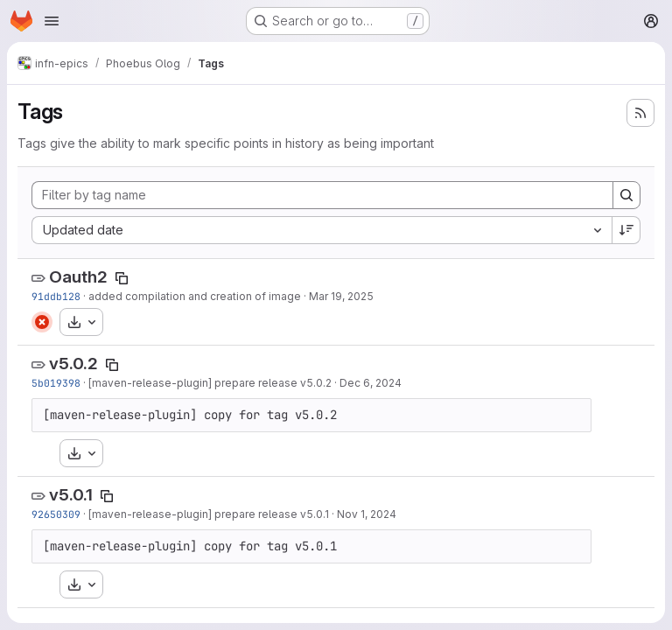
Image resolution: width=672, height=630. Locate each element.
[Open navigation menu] (52, 21)
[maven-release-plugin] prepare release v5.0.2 (210, 383)
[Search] (626, 195)
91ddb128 (56, 296)
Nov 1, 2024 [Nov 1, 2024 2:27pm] (367, 514)
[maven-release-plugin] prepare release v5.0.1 (209, 514)
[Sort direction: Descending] (626, 230)
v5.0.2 (73, 364)
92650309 (56, 514)
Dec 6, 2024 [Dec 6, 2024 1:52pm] (371, 383)
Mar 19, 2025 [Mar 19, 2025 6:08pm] (341, 296)
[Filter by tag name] (322, 195)
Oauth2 (78, 277)
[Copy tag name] (122, 278)
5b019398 (56, 383)
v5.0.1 (71, 495)
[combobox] (322, 230)
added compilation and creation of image (195, 296)
